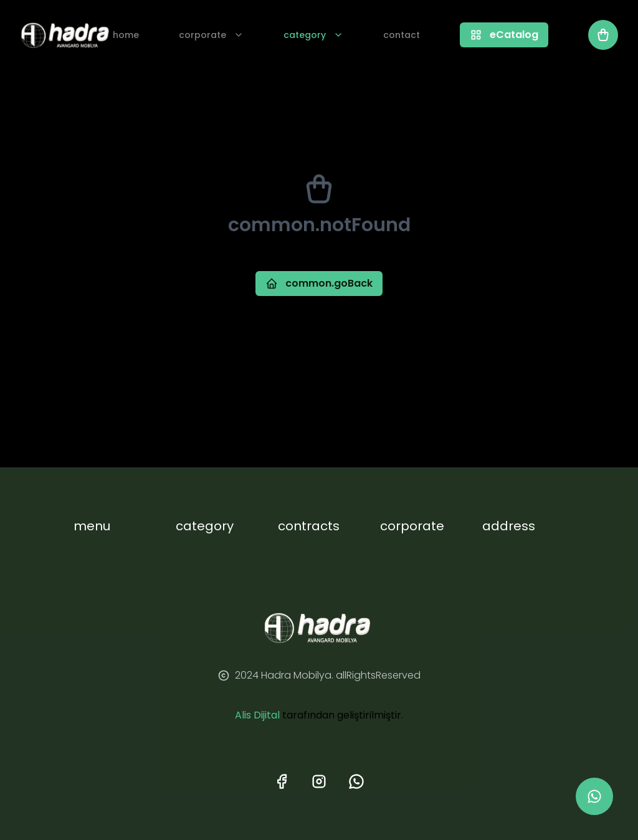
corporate (211, 35)
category (313, 35)
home (126, 35)
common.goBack (319, 283)
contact (402, 35)
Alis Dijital (257, 715)
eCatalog (504, 35)
